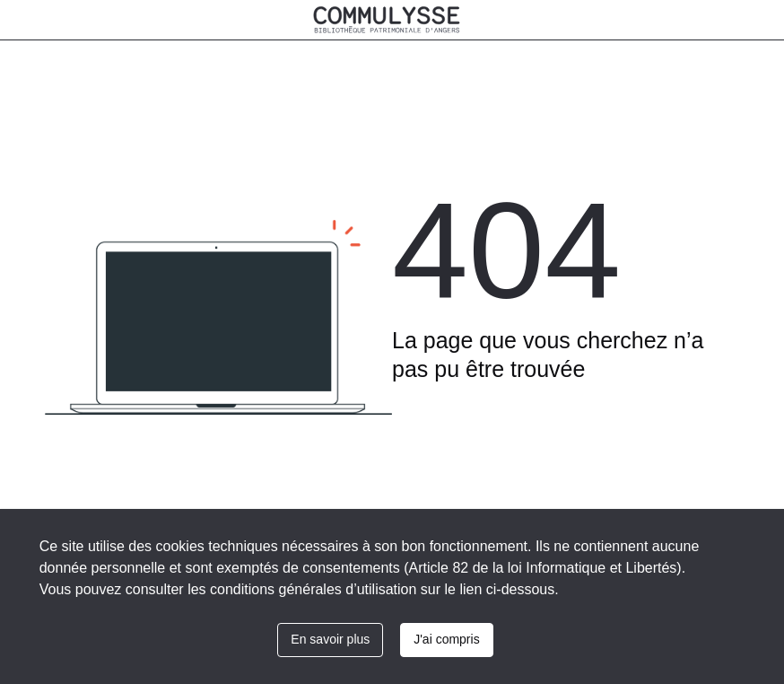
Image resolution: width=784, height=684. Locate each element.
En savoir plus (330, 639)
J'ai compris (446, 639)
